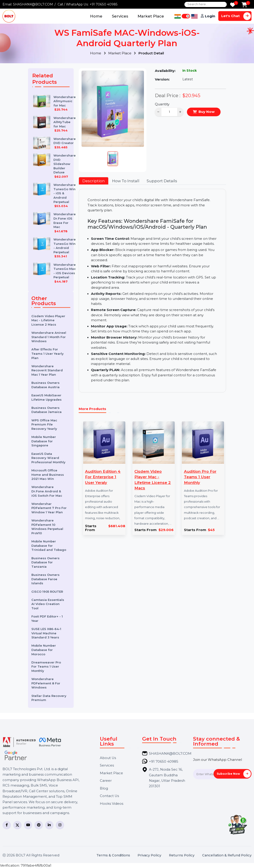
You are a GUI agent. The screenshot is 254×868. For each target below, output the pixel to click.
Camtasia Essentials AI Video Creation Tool (48, 604)
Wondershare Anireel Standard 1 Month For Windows (49, 337)
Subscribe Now (234, 774)
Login (210, 16)
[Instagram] (60, 825)
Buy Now (207, 112)
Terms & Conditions (113, 855)
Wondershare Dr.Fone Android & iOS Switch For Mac (47, 491)
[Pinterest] (39, 825)
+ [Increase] (180, 112)
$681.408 (117, 526)
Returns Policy (182, 855)
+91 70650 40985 (104, 4)
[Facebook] (7, 825)
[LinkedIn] (49, 825)
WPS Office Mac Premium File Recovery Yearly (44, 424)
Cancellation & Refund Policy (227, 855)
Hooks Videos (112, 804)
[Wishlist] (233, 5)
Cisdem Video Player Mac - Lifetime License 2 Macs (48, 320)
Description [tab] (94, 181)
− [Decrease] (158, 112)
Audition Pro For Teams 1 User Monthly (200, 477)
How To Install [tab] (126, 181)
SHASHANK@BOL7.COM (33, 4)
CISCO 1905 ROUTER (47, 592)
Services (120, 16)
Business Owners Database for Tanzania (45, 562)
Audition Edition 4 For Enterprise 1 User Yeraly (103, 477)
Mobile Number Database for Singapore (44, 441)
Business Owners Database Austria (45, 385)
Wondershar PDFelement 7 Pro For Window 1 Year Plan (49, 508)
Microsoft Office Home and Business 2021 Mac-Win (48, 474)
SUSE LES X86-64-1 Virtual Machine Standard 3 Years (46, 633)
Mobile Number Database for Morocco (44, 650)
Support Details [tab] (162, 181)
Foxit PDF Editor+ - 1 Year (47, 619)
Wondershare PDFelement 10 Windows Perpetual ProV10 (47, 527)
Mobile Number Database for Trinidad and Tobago (49, 545)
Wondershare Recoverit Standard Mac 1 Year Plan (47, 370)
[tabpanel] (152, 291)
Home (96, 16)
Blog (104, 788)
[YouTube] (28, 825)
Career (106, 781)
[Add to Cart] (244, 5)
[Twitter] (17, 825)
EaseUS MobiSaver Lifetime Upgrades (47, 397)
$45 (211, 530)
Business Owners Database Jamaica (47, 410)
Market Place (151, 16)
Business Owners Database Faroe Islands (45, 579)
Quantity (162, 104)
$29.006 (166, 530)
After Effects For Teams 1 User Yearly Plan (48, 353)
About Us (108, 758)
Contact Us (109, 796)
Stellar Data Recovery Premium (49, 698)
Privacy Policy (149, 855)
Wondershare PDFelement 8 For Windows (46, 683)
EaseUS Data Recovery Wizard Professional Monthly (48, 458)
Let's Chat (236, 16)
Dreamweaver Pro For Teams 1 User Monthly (46, 667)
